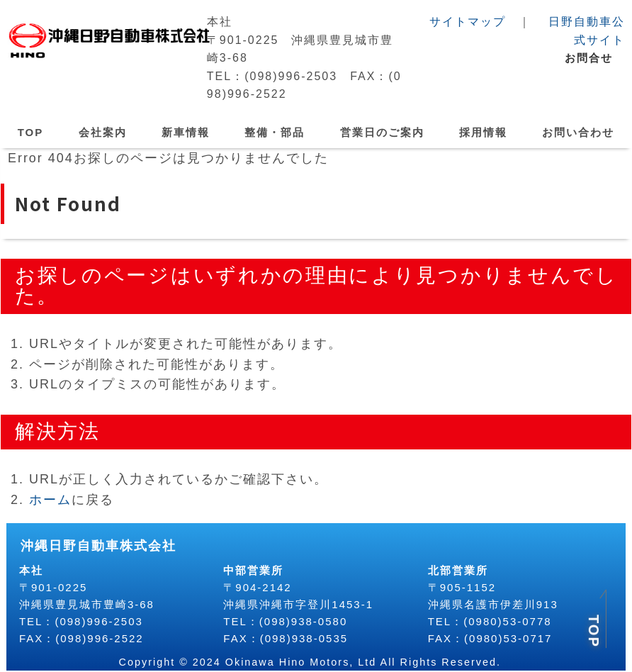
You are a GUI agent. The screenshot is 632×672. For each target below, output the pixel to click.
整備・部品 (275, 132)
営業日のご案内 (382, 132)
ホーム (50, 500)
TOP (31, 132)
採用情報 (483, 132)
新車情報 (186, 132)
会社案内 (103, 132)
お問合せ (589, 58)
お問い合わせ (578, 132)
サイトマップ (468, 22)
